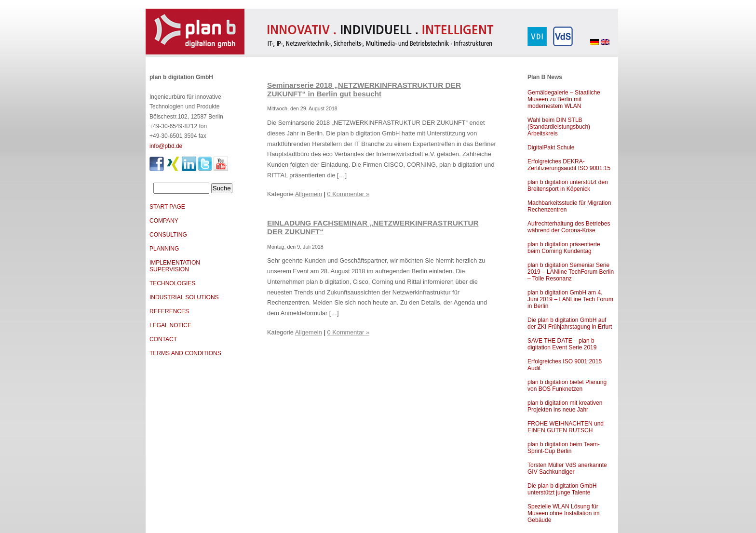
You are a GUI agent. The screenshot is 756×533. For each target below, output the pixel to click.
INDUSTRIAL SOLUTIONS (184, 297)
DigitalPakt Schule (551, 147)
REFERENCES (169, 311)
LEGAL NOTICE (170, 325)
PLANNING (164, 249)
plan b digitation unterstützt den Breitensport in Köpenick (568, 186)
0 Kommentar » (349, 194)
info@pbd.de (166, 146)
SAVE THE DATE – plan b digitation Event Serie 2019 (562, 344)
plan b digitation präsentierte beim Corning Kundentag (564, 248)
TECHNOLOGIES (172, 283)
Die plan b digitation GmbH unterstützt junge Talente (562, 489)
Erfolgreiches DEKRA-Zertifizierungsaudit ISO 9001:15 (569, 165)
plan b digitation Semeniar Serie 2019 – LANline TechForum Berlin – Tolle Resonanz (571, 272)
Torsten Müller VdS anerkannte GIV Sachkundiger (567, 468)
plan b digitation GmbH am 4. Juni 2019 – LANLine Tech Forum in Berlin (570, 299)
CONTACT (163, 339)
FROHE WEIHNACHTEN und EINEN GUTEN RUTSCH (566, 427)
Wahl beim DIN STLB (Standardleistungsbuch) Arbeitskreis (559, 127)
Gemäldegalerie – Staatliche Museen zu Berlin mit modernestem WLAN (564, 99)
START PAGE (167, 207)
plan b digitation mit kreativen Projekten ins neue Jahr (565, 406)
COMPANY (164, 221)
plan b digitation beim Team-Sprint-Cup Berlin (564, 448)
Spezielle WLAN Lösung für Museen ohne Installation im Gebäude (563, 513)
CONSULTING (168, 235)
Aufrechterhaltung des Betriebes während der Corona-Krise (569, 227)
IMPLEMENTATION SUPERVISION (175, 266)
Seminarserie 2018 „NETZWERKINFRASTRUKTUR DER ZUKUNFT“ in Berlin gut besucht (364, 89)
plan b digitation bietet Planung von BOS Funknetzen (567, 386)
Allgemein (309, 194)
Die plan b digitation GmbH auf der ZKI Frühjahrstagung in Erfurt (570, 323)
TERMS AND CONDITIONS (185, 353)
